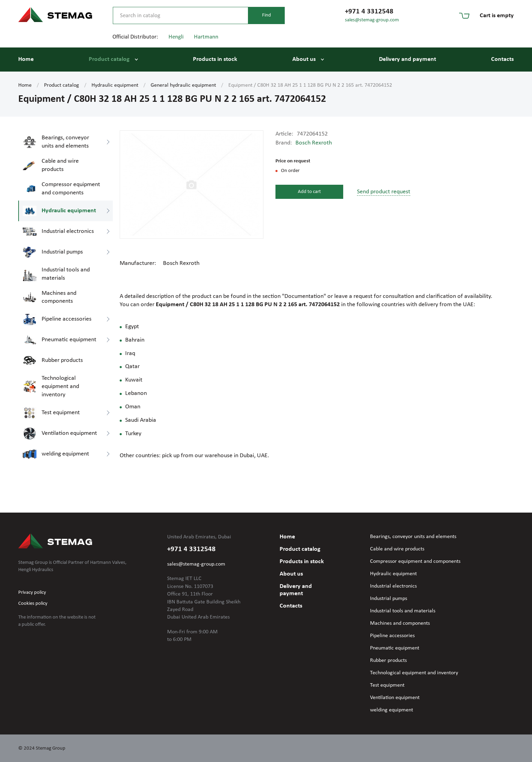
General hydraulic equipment (183, 85)
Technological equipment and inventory (414, 673)
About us (304, 59)
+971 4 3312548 (369, 12)
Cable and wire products (397, 549)
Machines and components (400, 623)
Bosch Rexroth (314, 143)
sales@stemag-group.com (372, 20)
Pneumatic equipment (395, 648)
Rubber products (388, 661)
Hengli (176, 37)
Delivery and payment (408, 59)
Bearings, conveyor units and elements (413, 537)
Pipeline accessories (392, 636)
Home (26, 59)
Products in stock (215, 59)
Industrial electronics (393, 586)
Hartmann (206, 37)
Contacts (502, 59)
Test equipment (387, 685)
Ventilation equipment (395, 698)
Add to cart (309, 192)
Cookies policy (33, 604)
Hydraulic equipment (115, 85)
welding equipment (392, 710)
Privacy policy (32, 593)
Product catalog (109, 59)
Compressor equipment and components (415, 561)
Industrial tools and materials (403, 611)
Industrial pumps (389, 599)
